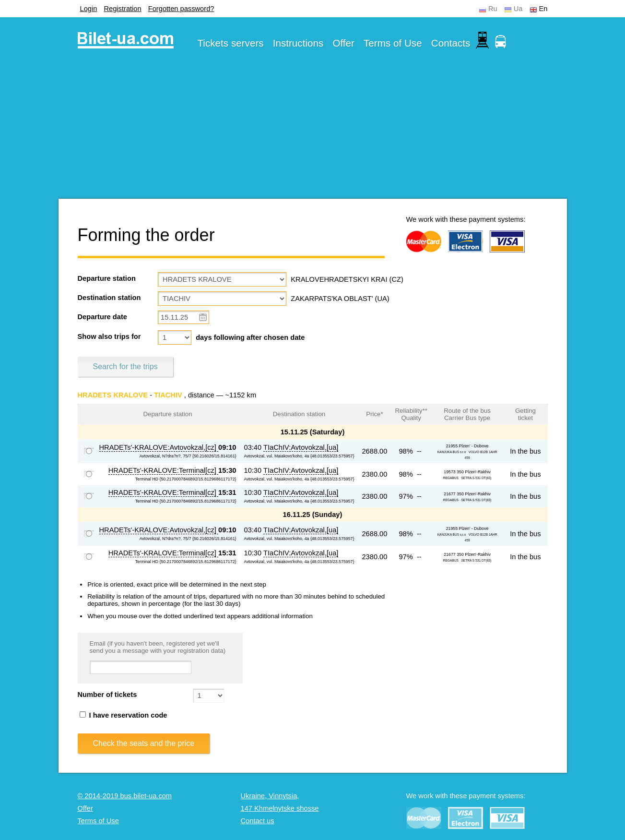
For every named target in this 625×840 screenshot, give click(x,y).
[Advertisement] (313, 132)
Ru (493, 9)
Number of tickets (107, 695)
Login (89, 9)
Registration (122, 9)
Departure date (102, 317)
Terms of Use (393, 43)
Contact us (258, 821)
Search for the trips (125, 366)
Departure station (107, 278)
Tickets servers (231, 43)
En (543, 9)
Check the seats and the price (144, 743)
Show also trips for (109, 336)
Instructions (298, 43)
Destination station (109, 298)
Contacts (451, 43)
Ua (518, 9)
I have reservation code (124, 715)
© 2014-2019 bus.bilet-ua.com (125, 796)
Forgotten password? (181, 9)
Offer (343, 43)
